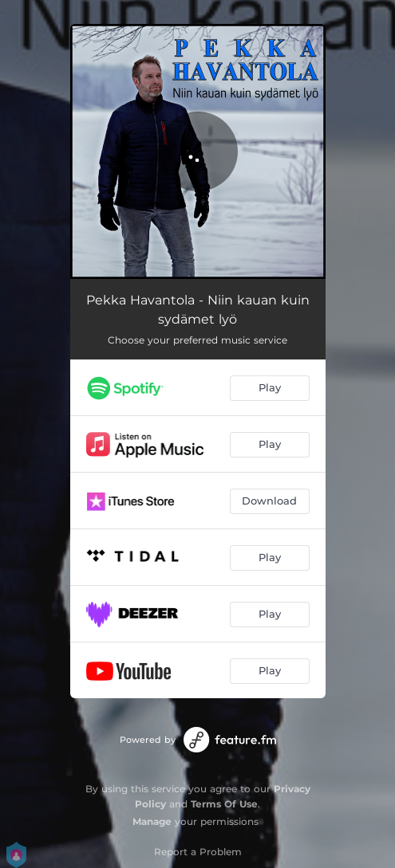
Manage (152, 821)
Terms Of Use (224, 804)
